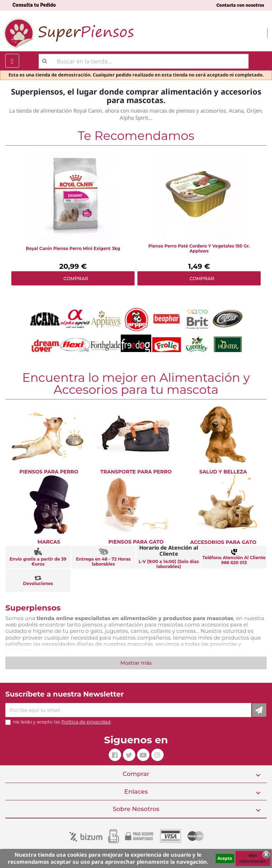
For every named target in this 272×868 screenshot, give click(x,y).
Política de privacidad (86, 722)
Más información (253, 858)
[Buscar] (144, 61)
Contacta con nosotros (240, 5)
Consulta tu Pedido (34, 5)
